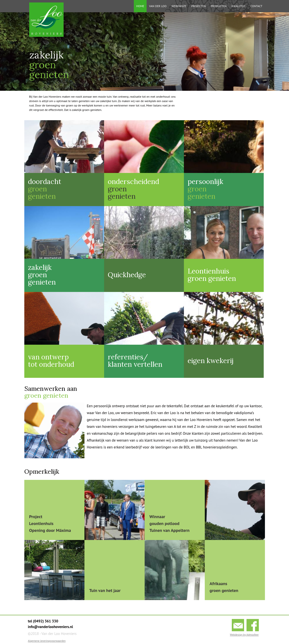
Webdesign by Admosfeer (244, 635)
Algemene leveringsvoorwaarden (47, 641)
